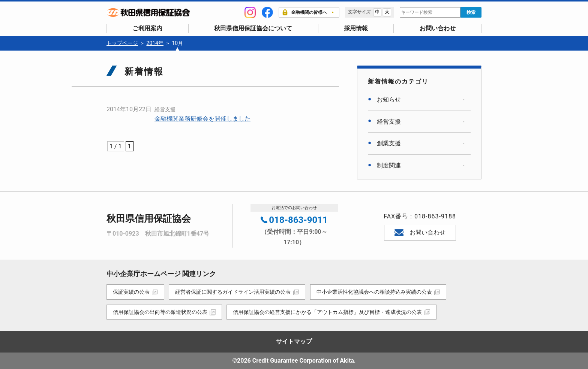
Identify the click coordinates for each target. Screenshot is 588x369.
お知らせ (389, 99)
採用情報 (356, 28)
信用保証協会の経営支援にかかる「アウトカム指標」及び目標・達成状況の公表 (328, 312)
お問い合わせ (438, 28)
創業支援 (389, 143)
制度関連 (389, 165)
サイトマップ (294, 341)
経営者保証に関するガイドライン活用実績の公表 (233, 292)
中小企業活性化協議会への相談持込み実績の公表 (375, 292)
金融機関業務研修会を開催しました (202, 118)
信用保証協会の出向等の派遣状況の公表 (160, 312)
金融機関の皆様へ (304, 12)
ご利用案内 (147, 28)
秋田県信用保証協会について (253, 28)
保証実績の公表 (131, 292)
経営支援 (165, 109)
